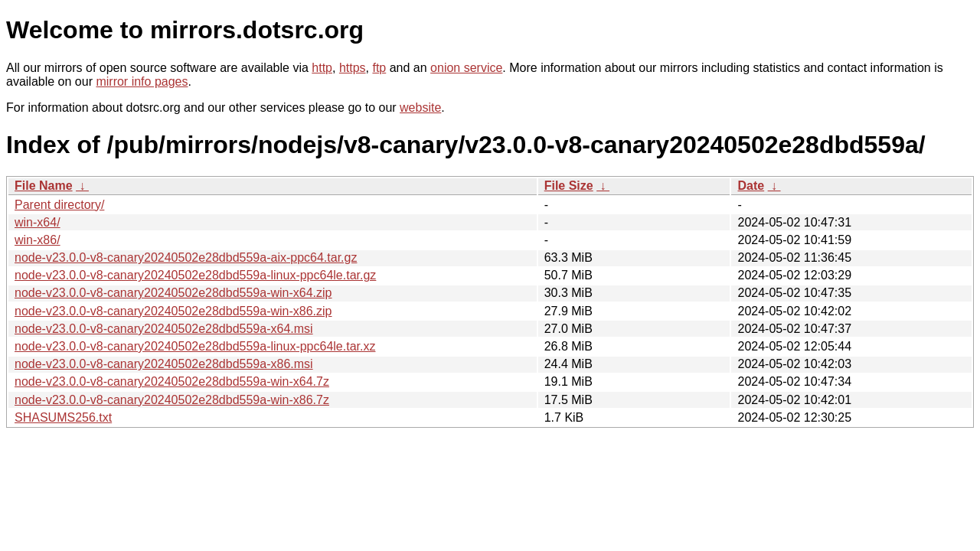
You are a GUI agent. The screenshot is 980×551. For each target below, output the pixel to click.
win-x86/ (38, 240)
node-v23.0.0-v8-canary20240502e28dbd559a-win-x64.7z (172, 381)
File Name (44, 186)
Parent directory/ (59, 205)
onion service (466, 68)
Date (751, 186)
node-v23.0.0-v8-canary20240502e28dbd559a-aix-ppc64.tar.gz (186, 258)
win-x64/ (38, 222)
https (353, 68)
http (322, 68)
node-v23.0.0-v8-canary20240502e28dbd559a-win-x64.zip (173, 293)
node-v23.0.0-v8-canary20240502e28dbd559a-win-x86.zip (173, 311)
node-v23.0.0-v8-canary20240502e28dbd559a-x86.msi (164, 364)
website (420, 108)
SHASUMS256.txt (63, 417)
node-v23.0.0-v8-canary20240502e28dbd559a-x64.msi (164, 329)
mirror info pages (142, 82)
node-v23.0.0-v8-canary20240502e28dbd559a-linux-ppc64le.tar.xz (195, 346)
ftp (379, 68)
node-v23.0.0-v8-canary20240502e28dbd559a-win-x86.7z (172, 400)
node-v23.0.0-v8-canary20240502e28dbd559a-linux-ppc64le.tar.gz (195, 275)
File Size (569, 186)
